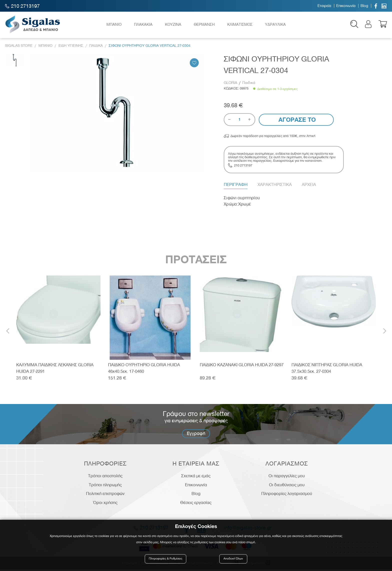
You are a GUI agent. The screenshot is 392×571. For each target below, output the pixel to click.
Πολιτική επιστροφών (105, 495)
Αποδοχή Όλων (233, 559)
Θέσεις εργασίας (196, 504)
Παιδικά (249, 84)
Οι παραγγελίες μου (287, 477)
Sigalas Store (19, 47)
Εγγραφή (196, 435)
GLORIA (231, 84)
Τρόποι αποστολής (105, 477)
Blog (364, 6)
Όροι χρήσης (105, 504)
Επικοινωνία (346, 6)
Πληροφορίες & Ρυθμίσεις (166, 559)
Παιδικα (96, 47)
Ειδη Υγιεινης (71, 47)
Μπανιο (45, 47)
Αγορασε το (296, 121)
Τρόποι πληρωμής (105, 486)
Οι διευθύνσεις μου (287, 486)
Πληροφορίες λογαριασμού (287, 495)
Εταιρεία (324, 6)
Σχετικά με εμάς (196, 477)
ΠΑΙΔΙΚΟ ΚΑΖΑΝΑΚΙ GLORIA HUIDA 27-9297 (242, 366)
